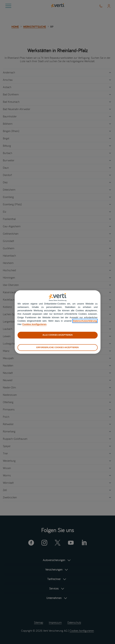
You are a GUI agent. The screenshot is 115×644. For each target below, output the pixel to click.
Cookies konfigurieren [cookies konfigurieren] (34, 324)
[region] (58, 322)
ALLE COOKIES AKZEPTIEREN (57, 335)
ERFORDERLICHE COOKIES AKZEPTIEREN (57, 347)
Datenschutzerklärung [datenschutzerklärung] (85, 321)
